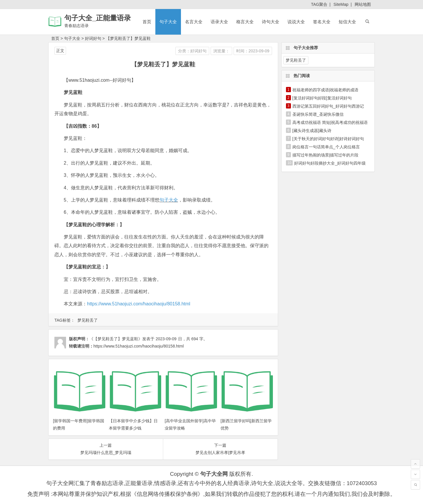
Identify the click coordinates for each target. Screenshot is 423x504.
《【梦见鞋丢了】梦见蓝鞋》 (116, 339)
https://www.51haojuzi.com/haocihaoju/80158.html (139, 304)
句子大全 (168, 22)
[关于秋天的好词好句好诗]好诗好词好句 (328, 139)
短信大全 (347, 22)
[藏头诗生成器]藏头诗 (312, 131)
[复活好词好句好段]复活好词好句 (322, 98)
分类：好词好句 (192, 51)
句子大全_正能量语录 (98, 18)
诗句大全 (271, 22)
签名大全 (322, 22)
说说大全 (296, 22)
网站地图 (363, 4)
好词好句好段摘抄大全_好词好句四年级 (330, 163)
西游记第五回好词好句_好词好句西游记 (328, 106)
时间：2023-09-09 (253, 51)
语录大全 (219, 22)
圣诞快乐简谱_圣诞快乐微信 (318, 114)
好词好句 (93, 38)
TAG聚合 (319, 4)
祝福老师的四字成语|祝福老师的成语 (326, 90)
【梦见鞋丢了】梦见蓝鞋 (128, 38)
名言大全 (194, 22)
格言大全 (245, 22)
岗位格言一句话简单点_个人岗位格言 (326, 147)
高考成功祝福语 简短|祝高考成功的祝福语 (330, 122)
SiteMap (341, 4)
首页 (147, 22)
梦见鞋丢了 (88, 320)
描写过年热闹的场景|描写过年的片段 (326, 155)
